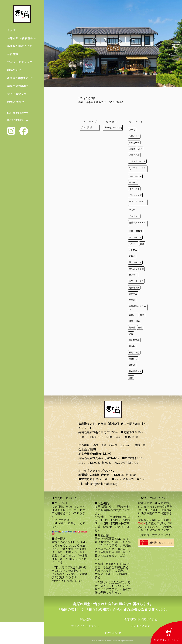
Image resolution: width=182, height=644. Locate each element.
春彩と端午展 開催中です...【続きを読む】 (101, 102)
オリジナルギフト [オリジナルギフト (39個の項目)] (137, 161)
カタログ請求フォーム (17, 120)
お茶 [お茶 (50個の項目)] (140, 149)
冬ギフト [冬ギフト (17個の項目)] (133, 244)
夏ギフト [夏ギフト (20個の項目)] (133, 275)
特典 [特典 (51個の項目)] (138, 321)
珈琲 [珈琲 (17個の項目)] (140, 327)
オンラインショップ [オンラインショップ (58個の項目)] (137, 169)
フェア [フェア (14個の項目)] (132, 210)
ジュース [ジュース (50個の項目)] (133, 182)
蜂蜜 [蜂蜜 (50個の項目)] (131, 334)
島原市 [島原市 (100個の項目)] (132, 300)
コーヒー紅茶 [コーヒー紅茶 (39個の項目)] (135, 176)
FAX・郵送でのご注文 (18, 113)
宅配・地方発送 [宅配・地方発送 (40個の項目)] (136, 281)
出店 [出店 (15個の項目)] (142, 244)
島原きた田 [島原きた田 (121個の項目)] (134, 287)
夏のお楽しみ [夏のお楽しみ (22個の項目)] (135, 262)
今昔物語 (13, 54)
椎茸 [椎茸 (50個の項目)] (142, 315)
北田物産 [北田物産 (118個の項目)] (133, 250)
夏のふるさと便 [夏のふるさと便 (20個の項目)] (136, 269)
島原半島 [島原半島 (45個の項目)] (133, 294)
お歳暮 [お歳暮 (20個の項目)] (132, 149)
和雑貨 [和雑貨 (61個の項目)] (132, 256)
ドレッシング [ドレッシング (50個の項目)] (135, 195)
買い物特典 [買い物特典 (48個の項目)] (134, 340)
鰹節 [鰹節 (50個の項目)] (131, 378)
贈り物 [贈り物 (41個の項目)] (132, 346)
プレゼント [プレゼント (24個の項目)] (134, 216)
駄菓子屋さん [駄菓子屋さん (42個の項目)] (135, 371)
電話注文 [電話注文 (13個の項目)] (133, 359)
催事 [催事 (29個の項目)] (131, 231)
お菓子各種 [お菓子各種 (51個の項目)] (134, 155)
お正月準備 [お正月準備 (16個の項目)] (134, 142)
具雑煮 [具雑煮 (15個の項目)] (139, 231)
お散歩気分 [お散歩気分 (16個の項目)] (134, 136)
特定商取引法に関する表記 (140, 619)
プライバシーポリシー (85, 626)
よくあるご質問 (140, 626)
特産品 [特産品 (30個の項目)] (132, 327)
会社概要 (85, 619)
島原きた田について (20, 46)
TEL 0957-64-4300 (100, 437)
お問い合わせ (15, 102)
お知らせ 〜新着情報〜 (21, 38)
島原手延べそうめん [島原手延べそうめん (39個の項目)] (137, 307)
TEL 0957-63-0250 (100, 463)
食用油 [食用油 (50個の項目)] (132, 365)
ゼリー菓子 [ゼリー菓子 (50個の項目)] (134, 189)
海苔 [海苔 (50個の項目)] (131, 321)
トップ (11, 30)
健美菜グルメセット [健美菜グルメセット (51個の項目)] (137, 224)
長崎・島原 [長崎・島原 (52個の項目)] (134, 352)
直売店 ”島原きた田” (20, 78)
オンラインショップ (20, 62)
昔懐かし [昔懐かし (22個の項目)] (133, 315)
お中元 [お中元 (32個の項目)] (132, 130)
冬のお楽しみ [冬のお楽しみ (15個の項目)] (135, 237)
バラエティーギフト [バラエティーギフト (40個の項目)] (137, 202)
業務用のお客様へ (18, 86)
